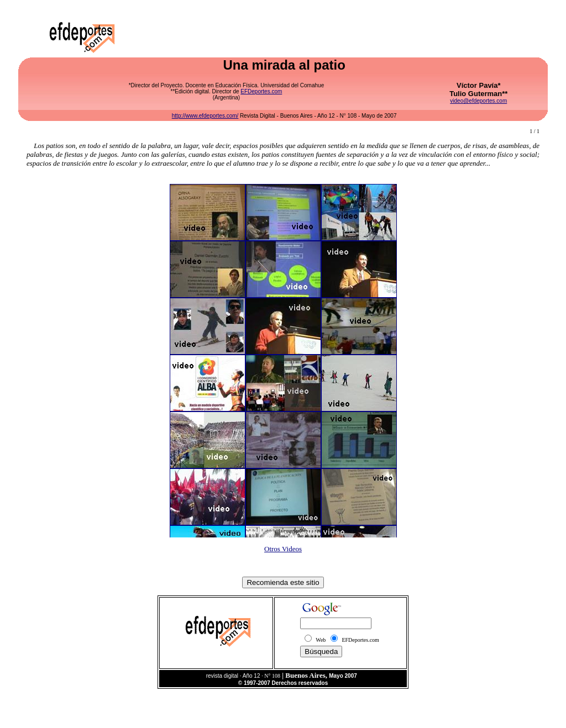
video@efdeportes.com (478, 101)
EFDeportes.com (261, 91)
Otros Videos (283, 549)
